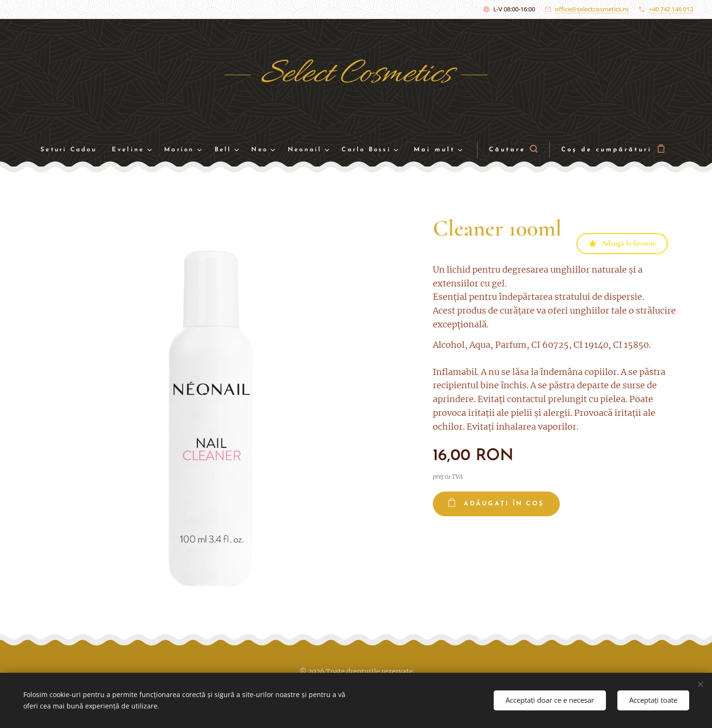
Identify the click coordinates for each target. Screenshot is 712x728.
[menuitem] (65, 150)
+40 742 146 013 (671, 9)
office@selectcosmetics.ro (592, 9)
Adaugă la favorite (622, 243)
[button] (523, 150)
